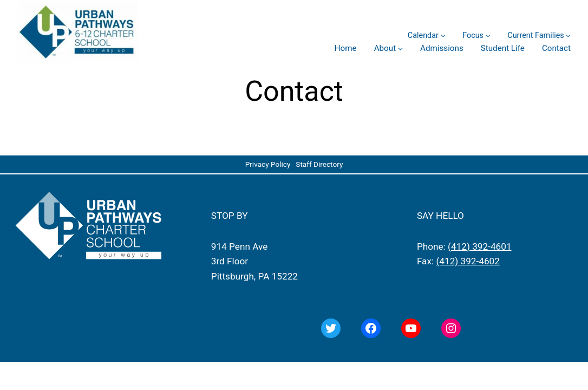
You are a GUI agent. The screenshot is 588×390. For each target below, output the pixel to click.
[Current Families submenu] (568, 35)
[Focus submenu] (488, 35)
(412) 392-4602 (468, 261)
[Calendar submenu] (443, 35)
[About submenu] (400, 48)
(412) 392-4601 (479, 246)
